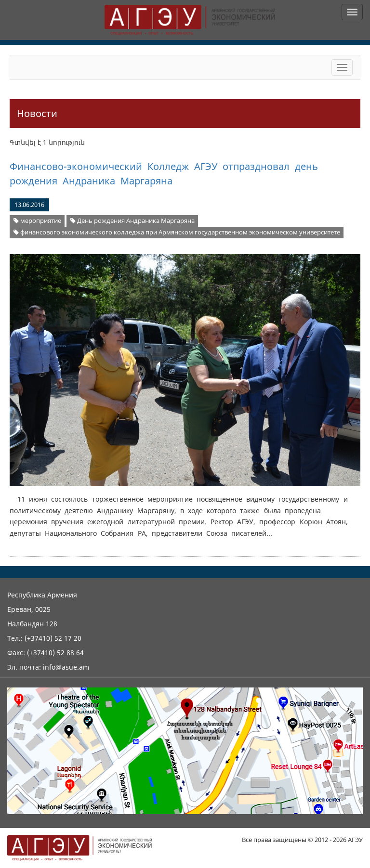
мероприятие (37, 221)
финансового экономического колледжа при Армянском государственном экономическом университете (177, 232)
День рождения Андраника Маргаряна (132, 221)
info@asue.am (66, 667)
